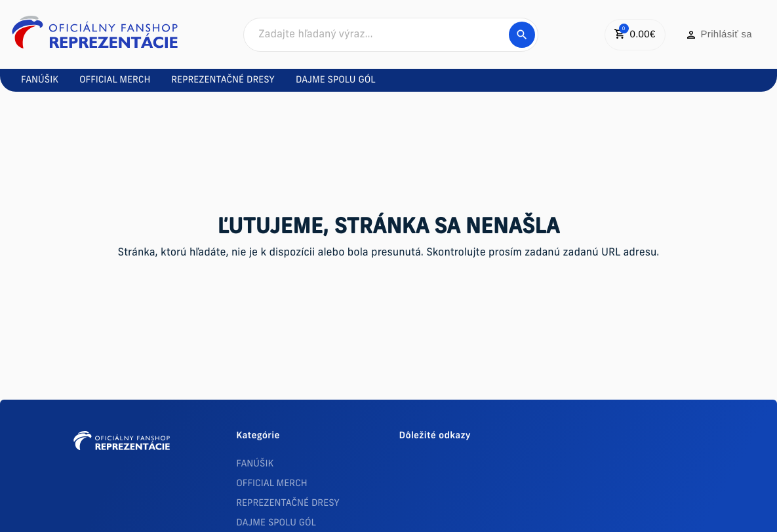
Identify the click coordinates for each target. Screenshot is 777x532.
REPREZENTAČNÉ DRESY (288, 503)
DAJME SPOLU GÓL (276, 523)
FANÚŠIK (255, 464)
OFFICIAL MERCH (271, 484)
